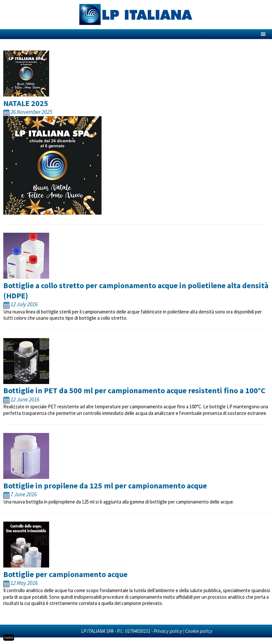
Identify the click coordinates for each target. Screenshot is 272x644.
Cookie (9, 638)
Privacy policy (168, 631)
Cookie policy (199, 631)
